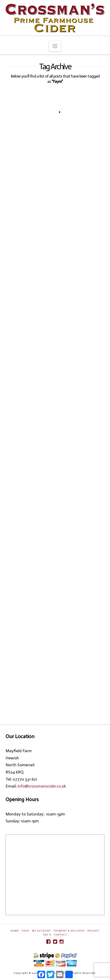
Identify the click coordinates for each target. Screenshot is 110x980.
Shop (26, 931)
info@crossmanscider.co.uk (42, 786)
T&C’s (47, 935)
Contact (60, 935)
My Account (42, 931)
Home (15, 931)
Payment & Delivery (69, 931)
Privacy (93, 931)
